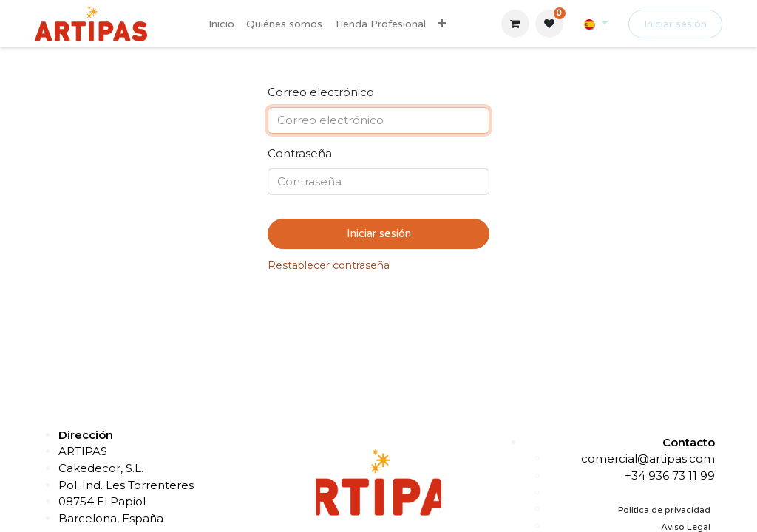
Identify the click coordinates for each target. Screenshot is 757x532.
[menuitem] (221, 24)
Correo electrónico (321, 92)
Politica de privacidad (664, 510)
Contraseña (300, 153)
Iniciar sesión (675, 24)
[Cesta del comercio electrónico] (515, 24)
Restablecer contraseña (329, 265)
